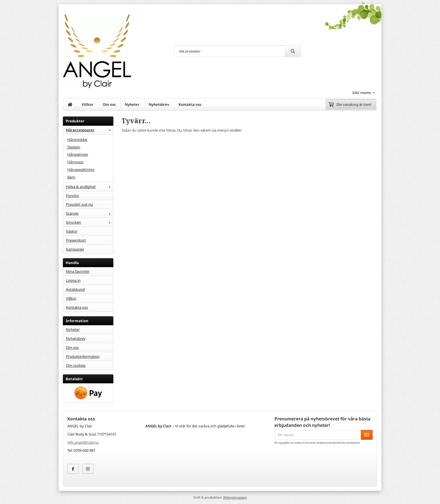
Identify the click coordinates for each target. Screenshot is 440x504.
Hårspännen (78, 154)
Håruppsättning (81, 169)
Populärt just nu (79, 204)
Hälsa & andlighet (90, 187)
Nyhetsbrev (159, 104)
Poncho (72, 196)
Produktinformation (83, 356)
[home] (70, 104)
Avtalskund (75, 289)
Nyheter (132, 104)
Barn (71, 177)
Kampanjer (75, 249)
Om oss (109, 104)
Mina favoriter (78, 271)
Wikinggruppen (235, 497)
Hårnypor (75, 162)
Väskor (72, 231)
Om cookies (76, 365)
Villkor (88, 104)
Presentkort (76, 240)
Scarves (90, 213)
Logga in (73, 280)
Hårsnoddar (77, 139)
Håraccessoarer (90, 130)
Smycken (90, 222)
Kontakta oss (190, 104)
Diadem (74, 147)
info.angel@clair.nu (83, 442)
